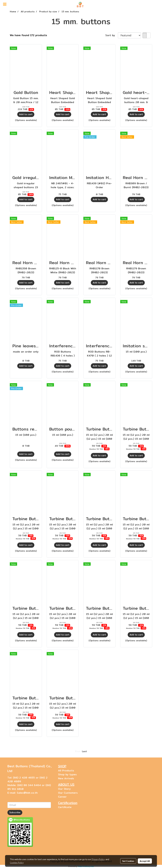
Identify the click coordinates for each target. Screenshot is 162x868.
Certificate (65, 807)
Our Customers (68, 793)
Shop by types (67, 774)
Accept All (145, 861)
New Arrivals (66, 778)
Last (84, 751)
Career (62, 797)
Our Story (64, 789)
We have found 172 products (28, 35)
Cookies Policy (17, 862)
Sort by (112, 35)
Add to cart (26, 114)
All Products (66, 771)
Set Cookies (128, 861)
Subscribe (15, 812)
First (78, 751)
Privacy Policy (98, 859)
